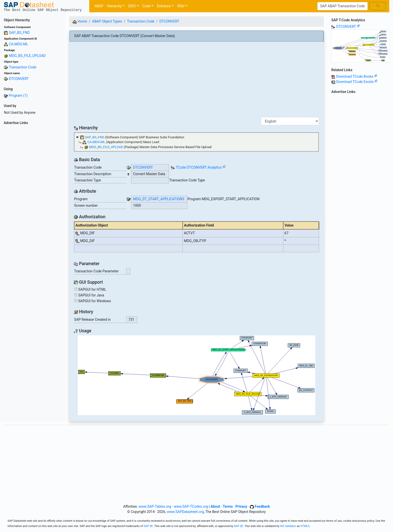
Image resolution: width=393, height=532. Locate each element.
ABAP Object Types (107, 21)
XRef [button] (181, 6)
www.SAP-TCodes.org (191, 506)
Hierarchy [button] (114, 6)
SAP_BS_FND (19, 33)
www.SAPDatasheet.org (185, 512)
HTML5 (305, 526)
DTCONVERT (19, 79)
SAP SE (148, 526)
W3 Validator (288, 526)
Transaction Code (22, 67)
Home (80, 21)
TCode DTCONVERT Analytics (199, 167)
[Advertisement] (33, 202)
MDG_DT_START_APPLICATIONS (159, 199)
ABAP (99, 6)
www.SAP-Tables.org (155, 506)
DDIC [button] (132, 6)
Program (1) (18, 95)
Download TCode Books (357, 76)
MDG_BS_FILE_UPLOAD (27, 56)
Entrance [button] (164, 6)
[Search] (342, 6)
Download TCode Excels (357, 82)
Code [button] (146, 6)
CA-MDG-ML (18, 44)
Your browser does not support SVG (197, 375)
